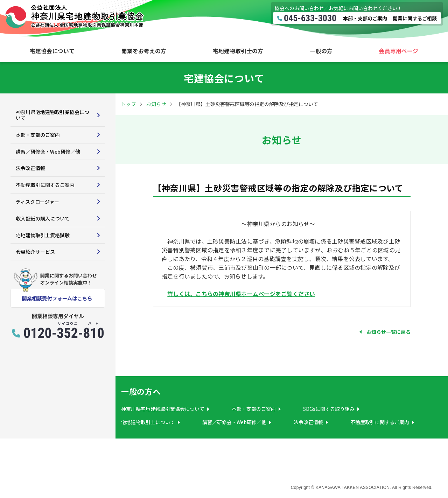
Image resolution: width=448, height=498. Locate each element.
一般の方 (321, 51)
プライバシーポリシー (90, 482)
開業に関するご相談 (415, 18)
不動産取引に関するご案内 (45, 185)
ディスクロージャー (37, 202)
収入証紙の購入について (43, 218)
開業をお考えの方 (144, 51)
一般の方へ (141, 391)
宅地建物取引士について (148, 422)
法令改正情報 (30, 168)
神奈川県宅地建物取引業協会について (52, 115)
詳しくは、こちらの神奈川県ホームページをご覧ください (241, 294)
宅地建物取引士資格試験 (43, 235)
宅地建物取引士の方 (238, 51)
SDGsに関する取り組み (329, 409)
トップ (129, 104)
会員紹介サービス (35, 252)
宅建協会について (52, 51)
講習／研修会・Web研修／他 (48, 152)
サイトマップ (31, 482)
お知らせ (156, 104)
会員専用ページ (399, 51)
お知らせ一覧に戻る (388, 332)
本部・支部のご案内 (365, 18)
